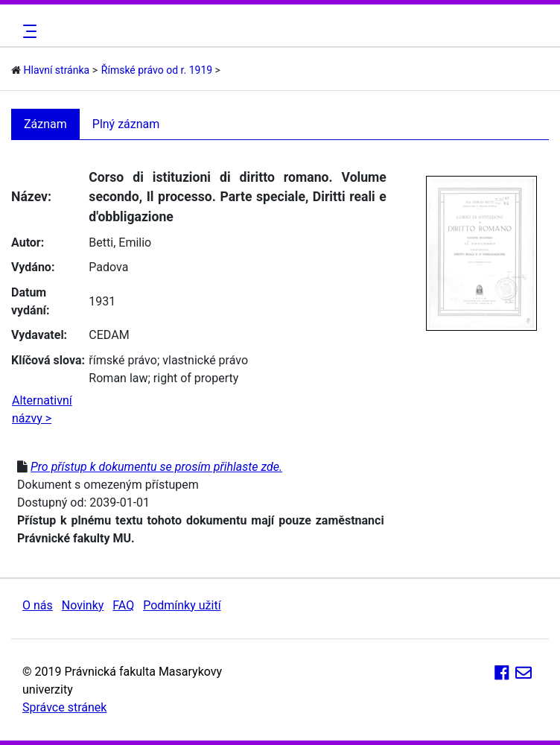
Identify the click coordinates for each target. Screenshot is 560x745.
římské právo (123, 360)
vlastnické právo (205, 360)
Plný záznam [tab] (126, 124)
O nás (38, 605)
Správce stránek (64, 707)
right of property (196, 378)
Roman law (118, 378)
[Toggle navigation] (28, 31)
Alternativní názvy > (42, 409)
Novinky (83, 605)
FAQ (123, 605)
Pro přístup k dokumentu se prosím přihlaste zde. (156, 467)
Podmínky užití (182, 605)
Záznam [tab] (45, 124)
